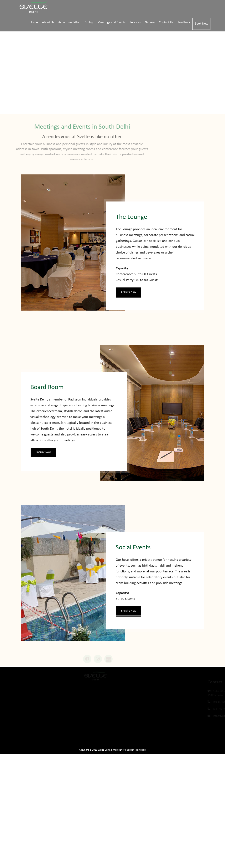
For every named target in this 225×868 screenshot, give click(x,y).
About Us (48, 22)
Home (34, 22)
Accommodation (69, 22)
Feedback (184, 22)
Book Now (201, 24)
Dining (89, 22)
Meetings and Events (111, 22)
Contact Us (166, 22)
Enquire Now (129, 292)
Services (135, 22)
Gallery (150, 22)
